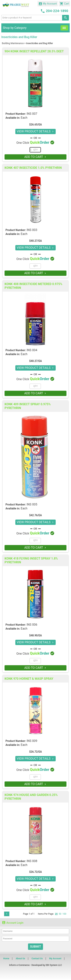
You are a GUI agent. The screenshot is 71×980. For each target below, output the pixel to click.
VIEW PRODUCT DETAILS (35, 131)
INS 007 (32, 114)
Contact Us (37, 959)
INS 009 (32, 741)
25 (56, 914)
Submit (35, 947)
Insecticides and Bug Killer (40, 43)
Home (6, 959)
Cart (64, 4)
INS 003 (32, 230)
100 (64, 914)
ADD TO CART (35, 157)
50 (60, 914)
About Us (20, 959)
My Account (48, 4)
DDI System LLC (54, 965)
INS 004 (32, 350)
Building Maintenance (13, 43)
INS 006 (32, 625)
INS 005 (32, 504)
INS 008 (32, 861)
